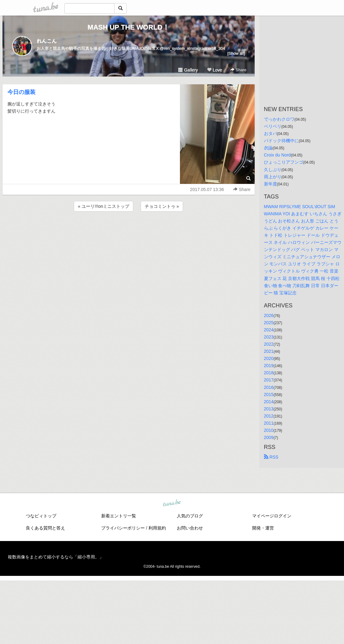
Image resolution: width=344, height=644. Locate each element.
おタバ (271, 133)
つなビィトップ (41, 516)
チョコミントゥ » (162, 206)
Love (214, 70)
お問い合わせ (190, 528)
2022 (269, 344)
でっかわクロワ (279, 119)
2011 (269, 423)
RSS (271, 457)
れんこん (47, 41)
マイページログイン (272, 516)
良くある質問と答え (45, 528)
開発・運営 (263, 528)
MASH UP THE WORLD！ (128, 27)
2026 (269, 315)
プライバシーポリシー (123, 528)
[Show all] (236, 53)
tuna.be (172, 503)
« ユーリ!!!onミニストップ (104, 206)
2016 (269, 387)
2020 (269, 358)
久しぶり (273, 170)
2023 (269, 337)
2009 (269, 437)
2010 (269, 430)
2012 (269, 416)
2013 (269, 409)
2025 (269, 323)
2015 (269, 394)
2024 (269, 330)
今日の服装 (21, 92)
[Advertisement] (129, 230)
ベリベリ (273, 126)
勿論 (268, 148)
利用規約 (157, 528)
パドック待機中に (281, 141)
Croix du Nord (277, 155)
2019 (269, 366)
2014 (269, 402)
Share (238, 70)
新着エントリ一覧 (119, 516)
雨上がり (273, 177)
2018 (269, 373)
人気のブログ (190, 516)
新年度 (271, 184)
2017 (269, 380)
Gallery (188, 70)
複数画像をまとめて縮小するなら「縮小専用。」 (56, 557)
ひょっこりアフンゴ (284, 162)
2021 (269, 351)
